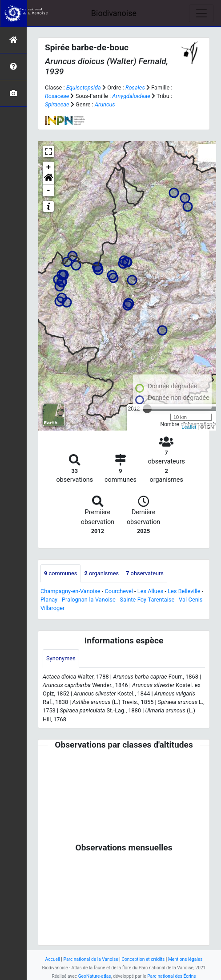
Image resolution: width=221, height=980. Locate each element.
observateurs (145, 573)
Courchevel (119, 591)
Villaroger (52, 608)
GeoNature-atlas (95, 976)
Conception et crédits (143, 959)
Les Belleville (184, 591)
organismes (101, 573)
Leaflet (189, 427)
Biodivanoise (114, 13)
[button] (48, 179)
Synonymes (61, 658)
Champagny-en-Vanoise (70, 591)
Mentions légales (185, 959)
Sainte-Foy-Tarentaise (147, 600)
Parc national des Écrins (171, 976)
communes (60, 573)
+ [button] (49, 167)
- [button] (49, 191)
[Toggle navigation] (201, 13)
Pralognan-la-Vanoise (89, 600)
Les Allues (150, 591)
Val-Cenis (191, 600)
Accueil (53, 959)
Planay (49, 600)
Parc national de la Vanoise (91, 959)
